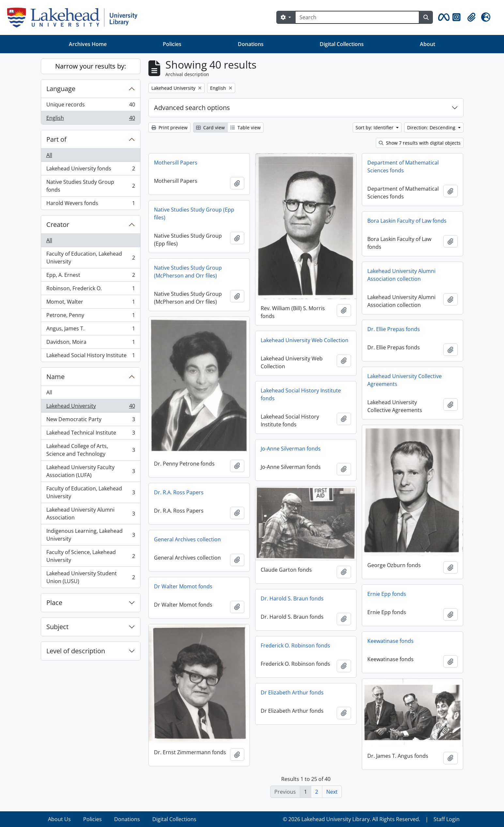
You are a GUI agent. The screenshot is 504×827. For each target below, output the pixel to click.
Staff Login (447, 819)
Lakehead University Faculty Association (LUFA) (91, 471)
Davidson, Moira (91, 343)
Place (54, 603)
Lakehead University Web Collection (305, 340)
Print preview (169, 127)
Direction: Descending (432, 127)
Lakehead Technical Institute (91, 434)
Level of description (76, 651)
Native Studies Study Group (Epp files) (194, 214)
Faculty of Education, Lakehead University (91, 258)
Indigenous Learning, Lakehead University (91, 535)
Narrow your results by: (91, 66)
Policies (172, 44)
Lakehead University (91, 407)
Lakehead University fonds (91, 170)
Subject (57, 627)
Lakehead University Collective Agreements (405, 380)
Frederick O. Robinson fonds (295, 645)
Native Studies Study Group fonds (91, 186)
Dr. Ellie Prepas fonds (394, 329)
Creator (58, 224)
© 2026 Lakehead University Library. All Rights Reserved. (351, 819)
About (428, 44)
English (91, 119)
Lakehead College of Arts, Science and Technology (91, 450)
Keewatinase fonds (390, 641)
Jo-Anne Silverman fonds (291, 449)
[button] (443, 17)
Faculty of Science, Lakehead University (91, 556)
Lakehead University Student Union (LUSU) (91, 577)
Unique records (91, 106)
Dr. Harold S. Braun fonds (292, 598)
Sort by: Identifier (375, 127)
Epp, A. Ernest (91, 276)
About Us (59, 819)
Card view (210, 127)
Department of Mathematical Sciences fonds (403, 167)
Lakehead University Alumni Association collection (401, 275)
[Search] (357, 17)
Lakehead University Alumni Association (91, 514)
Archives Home (88, 44)
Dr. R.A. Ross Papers (179, 492)
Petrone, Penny (91, 317)
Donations (251, 44)
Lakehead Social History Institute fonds (301, 394)
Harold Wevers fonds (91, 204)
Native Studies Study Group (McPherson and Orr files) (188, 272)
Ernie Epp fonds (387, 594)
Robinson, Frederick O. (91, 290)
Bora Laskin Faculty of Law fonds (407, 221)
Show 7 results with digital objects (420, 143)
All (49, 155)
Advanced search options (192, 108)
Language (61, 89)
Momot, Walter (91, 303)
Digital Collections (342, 44)
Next (332, 792)
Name (55, 377)
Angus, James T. (91, 330)
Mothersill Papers (176, 163)
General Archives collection (187, 539)
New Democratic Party (91, 421)
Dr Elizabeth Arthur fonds (292, 692)
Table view (245, 127)
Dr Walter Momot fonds (183, 586)
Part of (56, 139)
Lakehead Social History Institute (91, 357)
